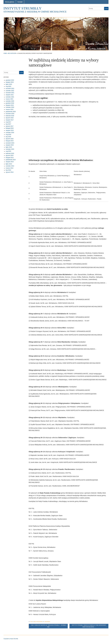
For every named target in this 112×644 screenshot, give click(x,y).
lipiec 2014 (9, 164)
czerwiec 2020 (10, 101)
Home (5, 53)
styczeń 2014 (10, 172)
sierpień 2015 (10, 145)
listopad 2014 (10, 158)
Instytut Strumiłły (22, 8)
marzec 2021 (9, 99)
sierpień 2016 (10, 130)
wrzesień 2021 (10, 93)
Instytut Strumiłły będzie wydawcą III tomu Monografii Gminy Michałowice (89, 626)
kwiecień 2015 (10, 153)
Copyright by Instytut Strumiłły (11, 639)
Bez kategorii (12, 53)
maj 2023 (8, 86)
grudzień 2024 (10, 80)
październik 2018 (11, 112)
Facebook (107, 13)
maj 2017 (8, 122)
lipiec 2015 (9, 147)
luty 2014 (8, 170)
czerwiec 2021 (10, 97)
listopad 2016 (10, 128)
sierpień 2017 (10, 120)
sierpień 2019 (10, 105)
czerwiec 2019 (10, 107)
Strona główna (10, 2)
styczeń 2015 (10, 156)
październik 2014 (11, 160)
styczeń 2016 (10, 139)
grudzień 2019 (10, 103)
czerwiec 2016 (10, 133)
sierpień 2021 (10, 95)
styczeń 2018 (10, 118)
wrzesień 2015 (10, 143)
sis (31, 622)
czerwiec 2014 (10, 166)
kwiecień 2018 (10, 116)
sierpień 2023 (10, 82)
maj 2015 (8, 151)
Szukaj (106, 9)
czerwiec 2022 (10, 91)
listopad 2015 (10, 141)
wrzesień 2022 (10, 89)
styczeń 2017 (10, 126)
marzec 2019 (9, 109)
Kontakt (20, 2)
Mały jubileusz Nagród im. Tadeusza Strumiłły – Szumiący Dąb (48, 626)
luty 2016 (8, 137)
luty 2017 (8, 124)
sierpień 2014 (10, 162)
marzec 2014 (9, 168)
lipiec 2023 (9, 84)
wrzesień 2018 (10, 114)
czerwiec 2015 (10, 149)
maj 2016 (8, 135)
